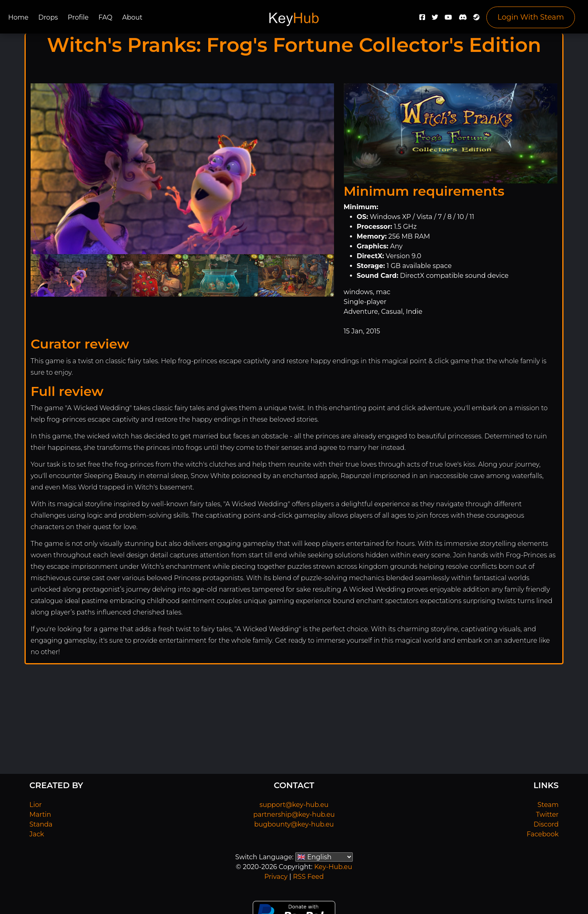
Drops (48, 17)
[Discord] (463, 19)
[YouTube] (448, 19)
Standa (41, 824)
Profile (78, 17)
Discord (546, 824)
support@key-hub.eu (294, 805)
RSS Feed (308, 877)
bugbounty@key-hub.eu (294, 824)
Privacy (276, 877)
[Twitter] (435, 19)
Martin (40, 815)
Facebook (543, 834)
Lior (36, 805)
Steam (548, 805)
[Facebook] (422, 19)
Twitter (547, 815)
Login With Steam (531, 17)
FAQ (105, 17)
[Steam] (477, 19)
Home (18, 17)
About (132, 17)
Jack (37, 834)
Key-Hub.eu (333, 867)
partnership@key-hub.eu (294, 815)
